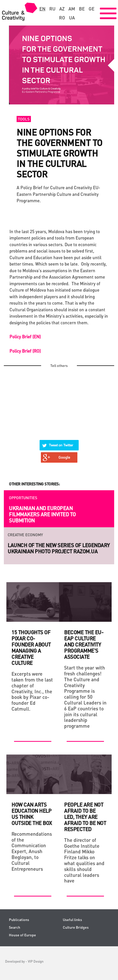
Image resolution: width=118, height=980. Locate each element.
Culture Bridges (76, 927)
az (62, 9)
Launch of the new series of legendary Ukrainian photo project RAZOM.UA (59, 548)
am (72, 9)
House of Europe (22, 935)
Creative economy (25, 535)
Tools (24, 119)
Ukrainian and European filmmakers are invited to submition (42, 514)
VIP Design (36, 961)
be (82, 9)
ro (62, 18)
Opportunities (23, 498)
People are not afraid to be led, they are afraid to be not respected (85, 817)
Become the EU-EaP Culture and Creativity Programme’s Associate (84, 644)
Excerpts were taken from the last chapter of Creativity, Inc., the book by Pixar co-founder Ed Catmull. (32, 691)
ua (72, 18)
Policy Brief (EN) (25, 337)
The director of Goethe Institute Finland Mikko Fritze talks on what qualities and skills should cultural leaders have (84, 860)
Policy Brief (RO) (25, 351)
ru (52, 9)
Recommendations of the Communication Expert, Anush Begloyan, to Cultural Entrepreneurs (32, 851)
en (42, 9)
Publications (19, 920)
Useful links (72, 920)
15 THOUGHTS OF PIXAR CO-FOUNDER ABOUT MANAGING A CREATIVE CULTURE (31, 648)
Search (15, 927)
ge (92, 9)
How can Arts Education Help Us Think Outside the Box (32, 814)
